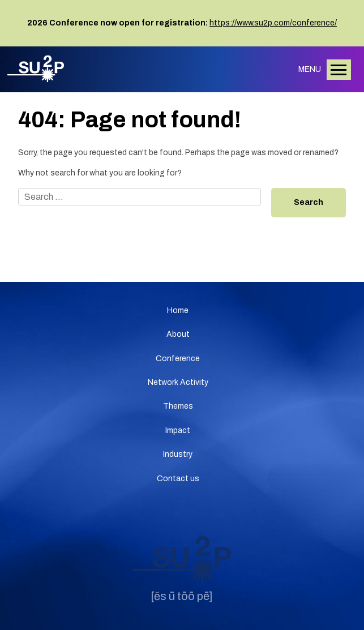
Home (178, 310)
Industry (178, 454)
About (178, 334)
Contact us (178, 479)
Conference (178, 359)
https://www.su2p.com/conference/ (273, 23)
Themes (178, 406)
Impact (178, 430)
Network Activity (178, 382)
